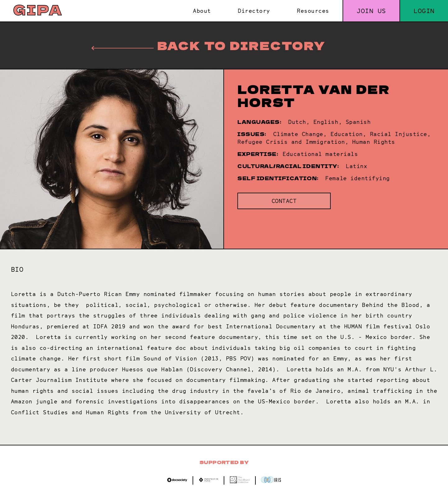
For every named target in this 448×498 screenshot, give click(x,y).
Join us (371, 11)
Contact (284, 201)
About (202, 11)
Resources (313, 11)
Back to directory (208, 45)
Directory (254, 11)
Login (424, 11)
